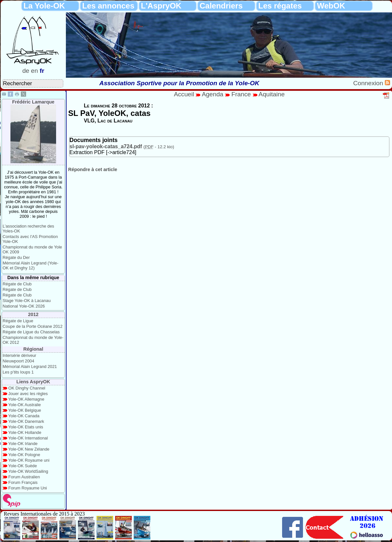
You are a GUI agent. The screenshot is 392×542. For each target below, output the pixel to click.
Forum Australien (24, 477)
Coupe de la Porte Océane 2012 (33, 326)
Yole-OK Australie (24, 405)
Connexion (369, 83)
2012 (33, 314)
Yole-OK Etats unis (26, 427)
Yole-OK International (28, 438)
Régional (33, 349)
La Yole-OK (44, 6)
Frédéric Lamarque (33, 102)
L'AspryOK (161, 6)
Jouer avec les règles (28, 394)
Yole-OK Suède (23, 466)
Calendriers (221, 6)
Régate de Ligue (18, 321)
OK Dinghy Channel (27, 388)
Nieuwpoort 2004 (18, 361)
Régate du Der (16, 257)
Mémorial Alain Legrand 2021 (30, 367)
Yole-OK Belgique (25, 410)
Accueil (184, 94)
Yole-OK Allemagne (26, 399)
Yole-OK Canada (24, 416)
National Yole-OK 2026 (24, 306)
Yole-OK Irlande (23, 444)
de (26, 71)
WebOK (331, 6)
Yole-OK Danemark (26, 421)
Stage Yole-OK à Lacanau (27, 301)
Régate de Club (17, 284)
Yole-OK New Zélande (29, 449)
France (241, 94)
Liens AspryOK (33, 382)
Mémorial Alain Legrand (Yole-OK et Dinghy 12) (30, 265)
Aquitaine (272, 94)
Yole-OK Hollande (25, 432)
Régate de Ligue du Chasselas (31, 332)
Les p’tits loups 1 (18, 372)
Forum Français (23, 482)
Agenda (214, 94)
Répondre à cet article (93, 169)
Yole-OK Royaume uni (29, 460)
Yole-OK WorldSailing (28, 471)
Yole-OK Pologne (24, 455)
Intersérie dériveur (19, 355)
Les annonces (108, 6)
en (34, 71)
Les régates (280, 6)
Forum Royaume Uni (28, 488)
